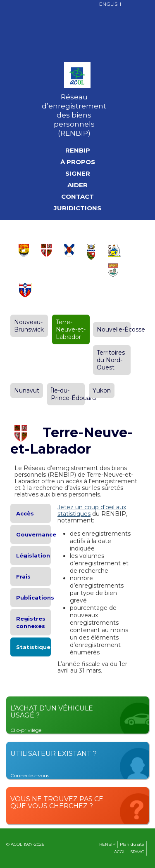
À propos (78, 162)
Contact (77, 197)
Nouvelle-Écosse (121, 329)
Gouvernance (36, 534)
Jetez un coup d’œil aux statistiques (92, 510)
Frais (23, 576)
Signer (78, 174)
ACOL (120, 852)
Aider (77, 185)
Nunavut (27, 390)
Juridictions (77, 208)
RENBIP (78, 151)
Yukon (102, 390)
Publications (35, 597)
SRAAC (137, 852)
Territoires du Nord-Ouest (111, 360)
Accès (25, 513)
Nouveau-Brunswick (29, 326)
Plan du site (132, 844)
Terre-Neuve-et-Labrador (71, 329)
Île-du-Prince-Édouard (73, 394)
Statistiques (35, 647)
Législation (33, 555)
